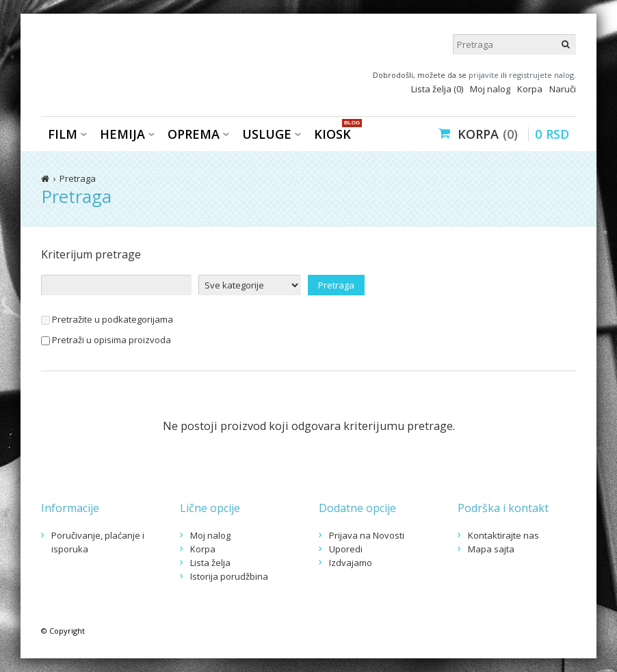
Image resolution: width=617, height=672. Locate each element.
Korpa (530, 89)
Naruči (563, 89)
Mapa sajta (491, 549)
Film (63, 134)
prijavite (484, 75)
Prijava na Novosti (367, 535)
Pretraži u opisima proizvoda (106, 340)
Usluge (267, 134)
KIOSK (336, 133)
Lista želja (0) (437, 89)
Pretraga (78, 178)
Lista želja (210, 563)
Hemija (122, 134)
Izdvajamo (351, 563)
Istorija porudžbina (229, 576)
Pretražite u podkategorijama (107, 319)
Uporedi (346, 549)
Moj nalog (490, 89)
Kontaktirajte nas (503, 535)
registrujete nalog (541, 75)
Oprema (194, 134)
